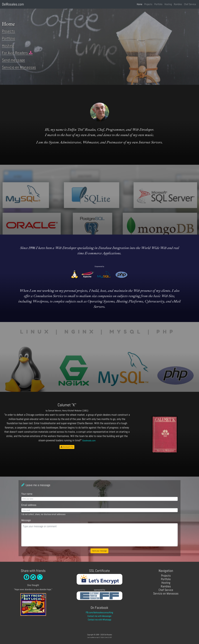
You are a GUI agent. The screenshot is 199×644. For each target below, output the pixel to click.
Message (26, 520)
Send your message (99, 551)
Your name (27, 494)
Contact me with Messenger (99, 616)
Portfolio (158, 4)
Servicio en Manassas (19, 67)
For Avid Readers (17, 53)
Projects (148, 4)
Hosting (168, 4)
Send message (13, 60)
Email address (29, 505)
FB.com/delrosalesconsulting (99, 612)
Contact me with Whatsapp (99, 620)
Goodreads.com (89, 440)
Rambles (178, 4)
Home (140, 4)
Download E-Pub (67, 447)
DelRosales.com (13, 4)
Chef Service (190, 4)
